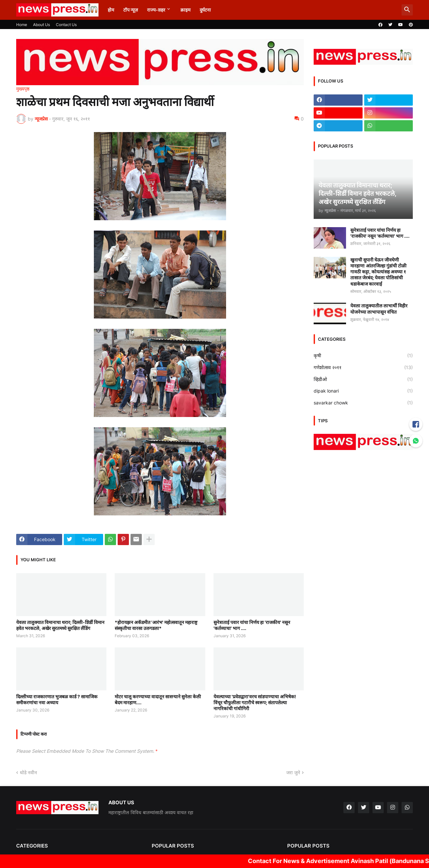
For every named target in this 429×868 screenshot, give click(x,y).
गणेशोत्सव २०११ (363, 367)
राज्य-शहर (156, 10)
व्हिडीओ (363, 379)
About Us (41, 25)
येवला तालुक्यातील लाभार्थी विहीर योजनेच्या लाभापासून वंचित (379, 309)
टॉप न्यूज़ (131, 10)
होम (111, 10)
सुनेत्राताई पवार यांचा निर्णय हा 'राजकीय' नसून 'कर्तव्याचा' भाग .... (252, 625)
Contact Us (66, 25)
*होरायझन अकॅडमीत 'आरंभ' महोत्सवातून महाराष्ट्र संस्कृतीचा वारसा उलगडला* (156, 625)
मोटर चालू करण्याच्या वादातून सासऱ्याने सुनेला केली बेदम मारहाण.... (158, 699)
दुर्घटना (205, 10)
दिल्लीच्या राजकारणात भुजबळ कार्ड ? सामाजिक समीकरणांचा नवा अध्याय (57, 699)
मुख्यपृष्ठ (23, 89)
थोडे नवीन (28, 772)
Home (22, 25)
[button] (407, 10)
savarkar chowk (363, 403)
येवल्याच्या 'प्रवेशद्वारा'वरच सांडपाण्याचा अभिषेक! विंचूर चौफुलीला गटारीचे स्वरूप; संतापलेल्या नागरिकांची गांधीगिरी (255, 702)
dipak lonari (363, 391)
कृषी (363, 356)
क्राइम (185, 10)
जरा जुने (293, 772)
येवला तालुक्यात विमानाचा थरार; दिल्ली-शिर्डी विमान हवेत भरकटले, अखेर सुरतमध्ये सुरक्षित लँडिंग (60, 625)
